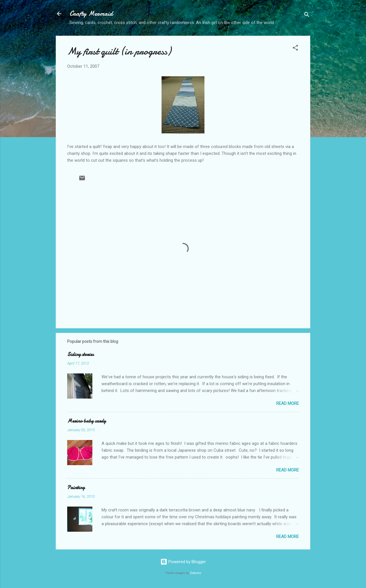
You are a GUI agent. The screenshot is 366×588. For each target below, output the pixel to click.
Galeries (196, 573)
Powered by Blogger (183, 562)
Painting (76, 488)
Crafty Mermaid (91, 14)
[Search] (307, 16)
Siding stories (80, 354)
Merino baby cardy (86, 421)
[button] (295, 49)
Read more (288, 403)
